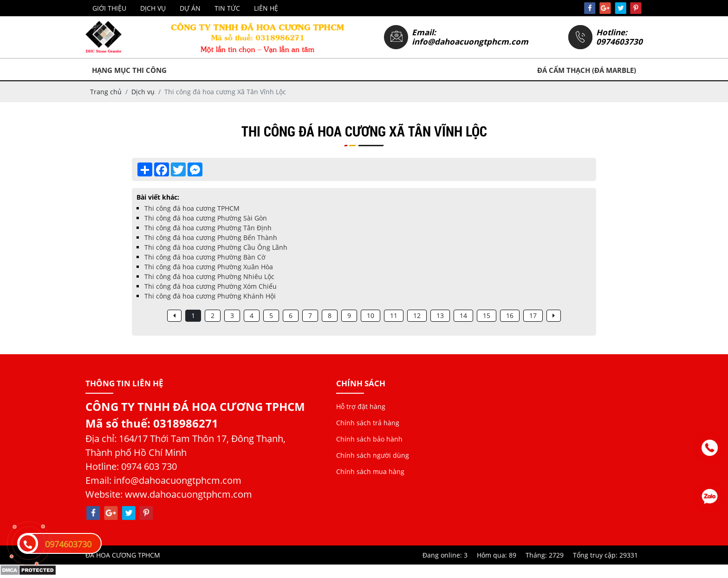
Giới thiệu (109, 8)
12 (417, 315)
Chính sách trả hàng (368, 423)
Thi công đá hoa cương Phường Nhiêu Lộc (209, 276)
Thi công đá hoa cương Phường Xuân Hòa (209, 267)
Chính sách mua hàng (370, 471)
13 (440, 315)
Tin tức (227, 8)
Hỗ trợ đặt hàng (361, 406)
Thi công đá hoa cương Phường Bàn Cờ (205, 257)
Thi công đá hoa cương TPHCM (192, 208)
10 (370, 315)
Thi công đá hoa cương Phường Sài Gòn (206, 218)
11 (394, 315)
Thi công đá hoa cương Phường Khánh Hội (210, 296)
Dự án (190, 8)
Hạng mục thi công (129, 70)
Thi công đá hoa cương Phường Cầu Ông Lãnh (216, 247)
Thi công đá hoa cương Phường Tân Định (208, 228)
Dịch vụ (153, 8)
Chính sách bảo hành (369, 439)
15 (487, 315)
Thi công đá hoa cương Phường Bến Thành (211, 237)
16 (510, 315)
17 (533, 315)
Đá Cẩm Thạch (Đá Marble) (587, 70)
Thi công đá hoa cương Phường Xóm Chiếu (211, 286)
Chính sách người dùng (373, 455)
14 (463, 315)
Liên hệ (266, 8)
